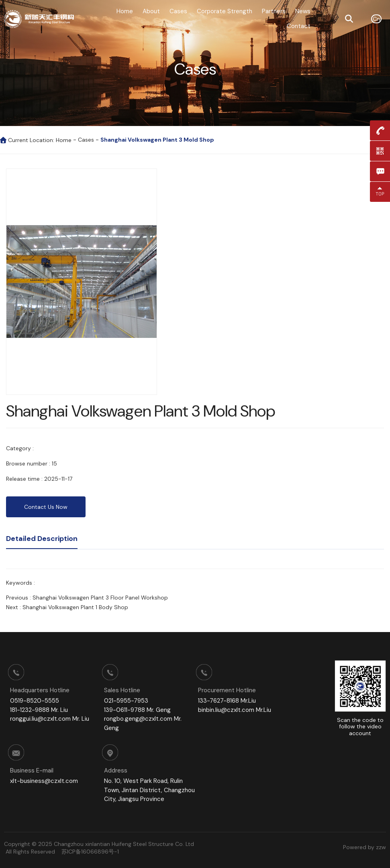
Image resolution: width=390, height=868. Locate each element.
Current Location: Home (41, 140)
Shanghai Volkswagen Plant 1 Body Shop (75, 607)
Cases (178, 11)
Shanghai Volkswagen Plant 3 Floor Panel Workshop (100, 598)
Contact (299, 26)
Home (125, 11)
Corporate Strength (225, 11)
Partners (274, 11)
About (151, 11)
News (303, 11)
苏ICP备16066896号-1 (90, 852)
